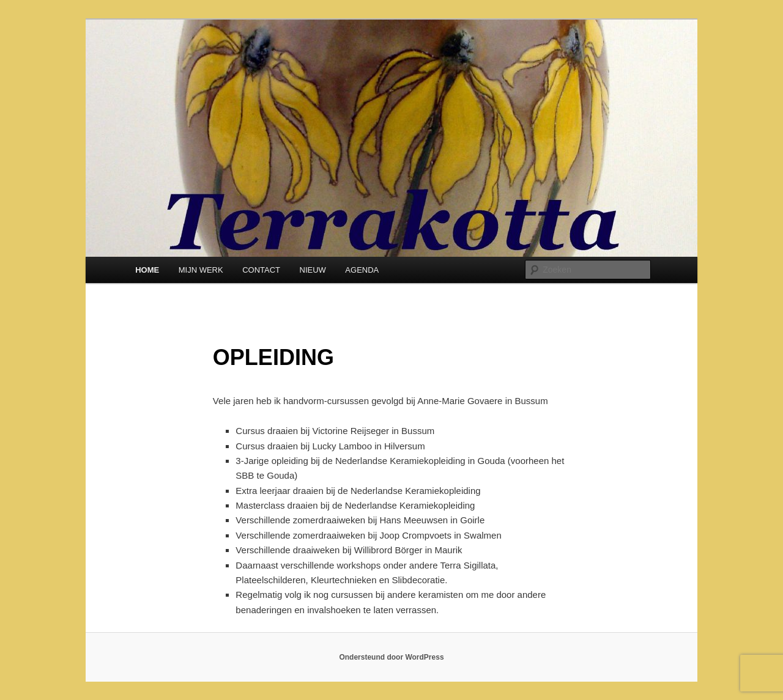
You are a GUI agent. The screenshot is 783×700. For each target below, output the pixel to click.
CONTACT (261, 270)
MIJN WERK (201, 270)
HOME (147, 270)
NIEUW (313, 270)
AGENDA (362, 270)
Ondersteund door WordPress (391, 657)
